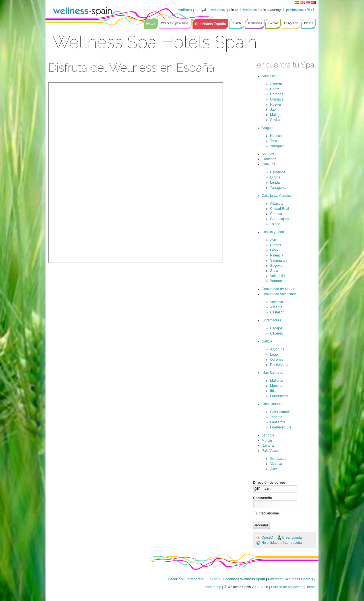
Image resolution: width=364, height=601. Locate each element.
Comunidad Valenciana (279, 294)
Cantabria (269, 159)
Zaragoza (277, 146)
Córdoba (277, 94)
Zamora (276, 281)
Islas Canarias (272, 404)
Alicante (276, 307)
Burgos (276, 245)
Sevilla (275, 120)
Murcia (267, 440)
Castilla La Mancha (276, 196)
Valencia (277, 302)
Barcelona (278, 172)
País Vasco (270, 451)
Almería (276, 84)
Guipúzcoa (278, 459)
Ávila (274, 240)
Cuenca (276, 214)
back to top (213, 587)
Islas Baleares (272, 373)
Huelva (275, 104)
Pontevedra (279, 365)
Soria (274, 271)
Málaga (276, 115)
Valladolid (277, 276)
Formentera (279, 396)
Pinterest (276, 579)
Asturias (268, 154)
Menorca (277, 386)
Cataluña (268, 164)
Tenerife (276, 417)
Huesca (276, 136)
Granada (277, 99)
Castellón (277, 312)
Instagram (196, 579)
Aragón (267, 128)
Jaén (274, 110)
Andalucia (269, 76)
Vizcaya (276, 464)
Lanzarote (278, 422)
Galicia (267, 341)
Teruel (275, 141)
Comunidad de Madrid (278, 289)
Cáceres (277, 333)
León (274, 250)
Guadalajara (279, 219)
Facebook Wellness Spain (244, 579)
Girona (275, 177)
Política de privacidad (287, 587)
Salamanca (279, 260)
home (311, 587)
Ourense (277, 360)
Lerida (275, 182)
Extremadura (271, 320)
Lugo (274, 354)
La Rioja (268, 435)
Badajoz (276, 328)
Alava (274, 469)
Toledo (275, 224)
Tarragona (278, 188)
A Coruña (277, 349)
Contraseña (262, 498)
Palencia (277, 255)
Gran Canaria (280, 412)
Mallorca (277, 381)
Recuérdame (269, 513)
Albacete (277, 204)
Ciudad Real (280, 209)
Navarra (268, 446)
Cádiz (275, 89)
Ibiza (274, 391)
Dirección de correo (269, 483)
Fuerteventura (281, 427)
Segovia (276, 266)
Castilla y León (273, 232)
